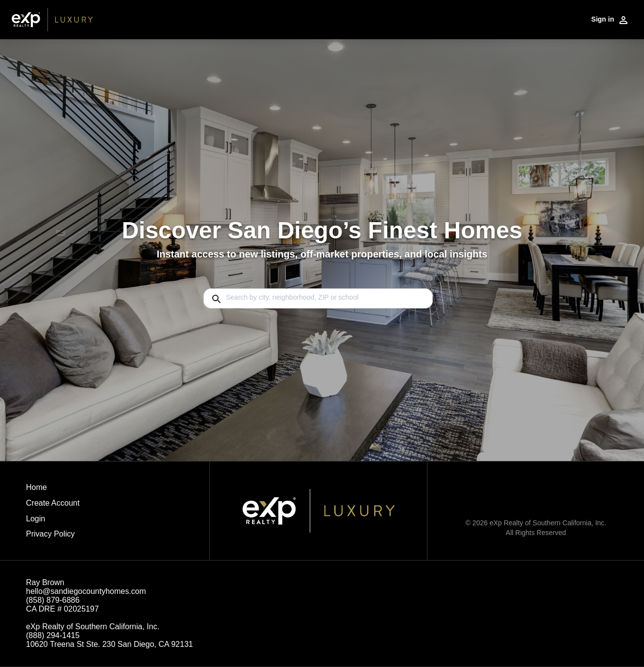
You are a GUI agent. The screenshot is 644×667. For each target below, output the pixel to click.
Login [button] (36, 519)
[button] (53, 521)
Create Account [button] (53, 503)
